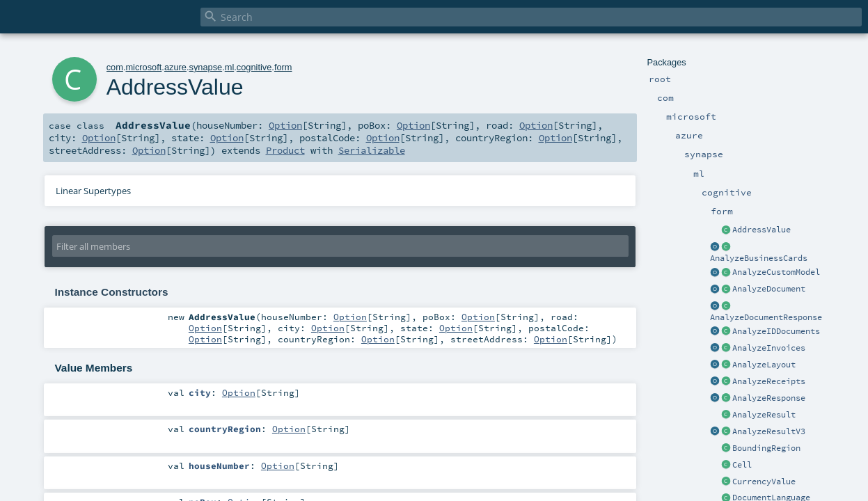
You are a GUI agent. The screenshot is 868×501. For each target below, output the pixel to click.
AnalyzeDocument (769, 289)
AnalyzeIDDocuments (776, 331)
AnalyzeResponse (769, 398)
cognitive (254, 67)
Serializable (372, 150)
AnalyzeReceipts (769, 381)
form (283, 67)
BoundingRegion (766, 448)
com (115, 67)
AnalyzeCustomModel (776, 272)
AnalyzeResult (764, 415)
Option (285, 125)
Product (285, 150)
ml (230, 67)
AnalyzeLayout (764, 365)
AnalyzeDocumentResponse (766, 317)
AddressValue (762, 230)
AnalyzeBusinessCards (759, 258)
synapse (205, 67)
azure (175, 67)
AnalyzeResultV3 (769, 431)
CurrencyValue (764, 482)
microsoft (143, 67)
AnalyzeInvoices (769, 348)
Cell (742, 465)
